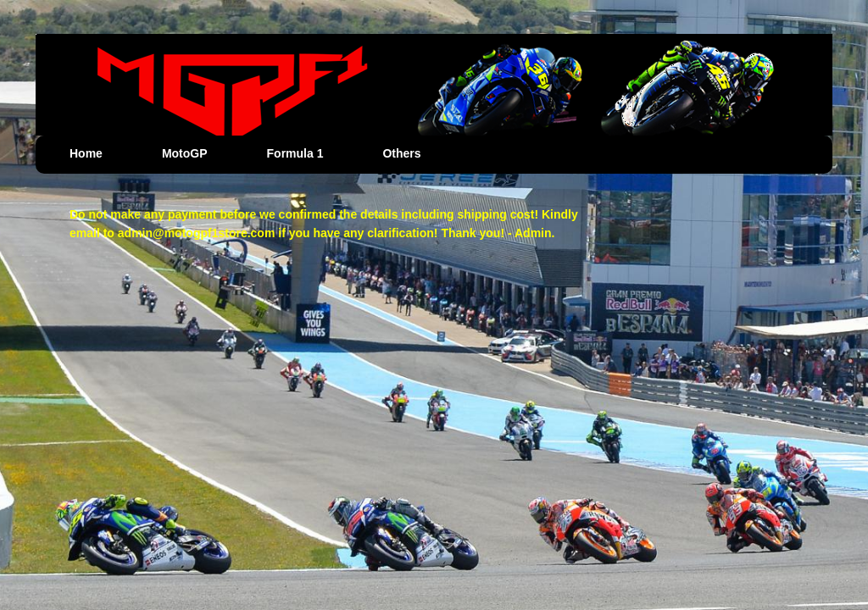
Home (86, 153)
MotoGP (185, 153)
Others (401, 153)
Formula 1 (295, 153)
